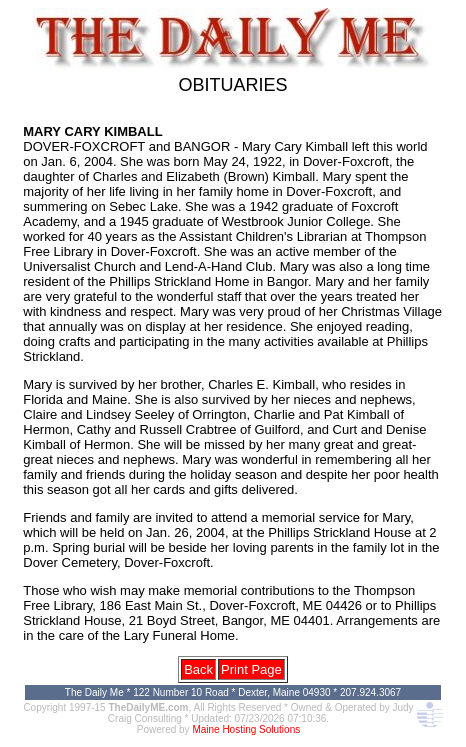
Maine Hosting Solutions (246, 729)
